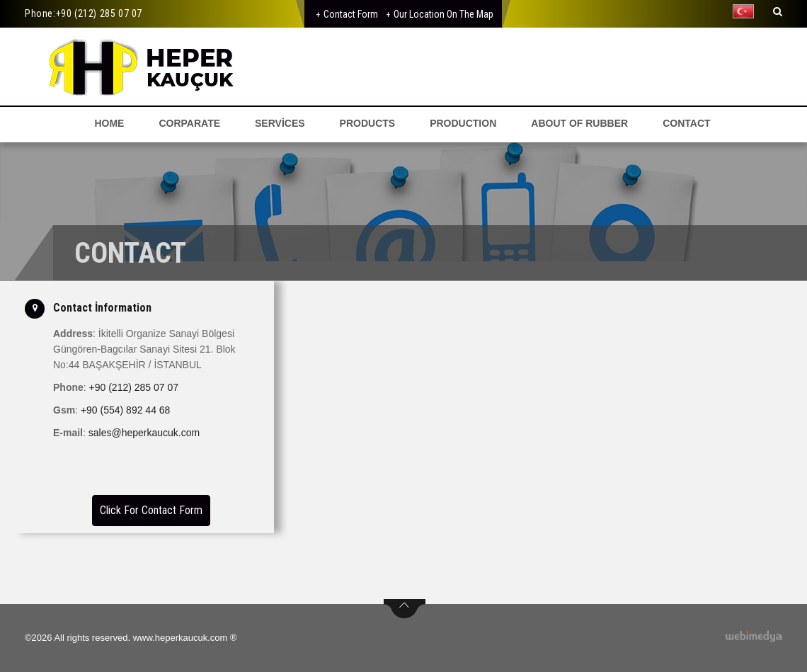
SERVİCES (280, 123)
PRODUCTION (463, 123)
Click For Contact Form (151, 510)
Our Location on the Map (443, 14)
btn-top (405, 609)
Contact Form (351, 14)
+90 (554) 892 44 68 (126, 410)
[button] (747, 11)
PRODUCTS (368, 123)
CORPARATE (189, 123)
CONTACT (686, 123)
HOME (109, 123)
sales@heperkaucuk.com (144, 433)
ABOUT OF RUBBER (579, 123)
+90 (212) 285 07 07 (99, 13)
